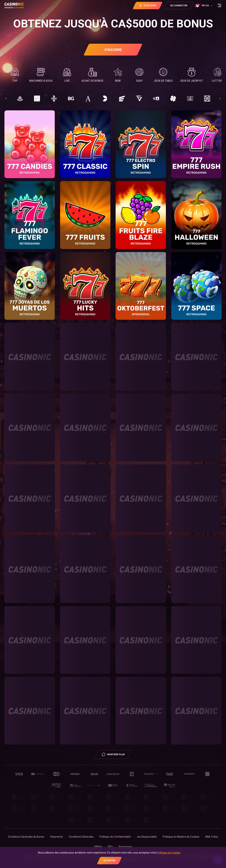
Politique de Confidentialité (115, 837)
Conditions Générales (81, 837)
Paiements (56, 837)
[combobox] (204, 6)
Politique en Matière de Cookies (181, 837)
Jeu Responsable (147, 837)
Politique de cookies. (169, 853)
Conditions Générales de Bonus (26, 837)
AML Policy (212, 837)
